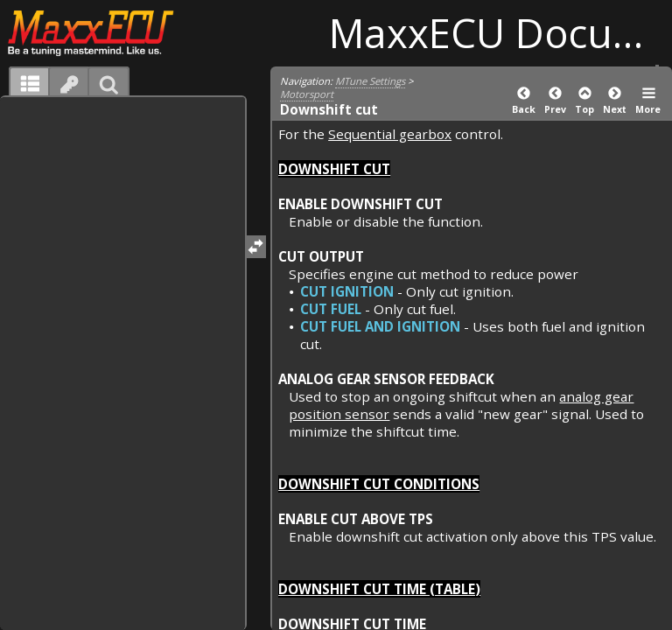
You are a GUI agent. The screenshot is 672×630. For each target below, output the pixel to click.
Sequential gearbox (390, 134)
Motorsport (307, 94)
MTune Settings (370, 81)
